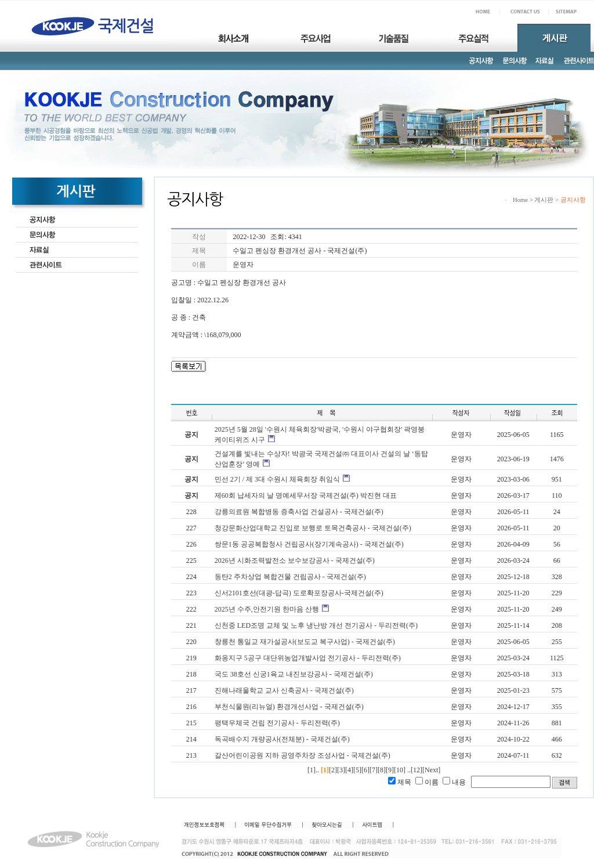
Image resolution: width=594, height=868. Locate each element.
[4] (349, 770)
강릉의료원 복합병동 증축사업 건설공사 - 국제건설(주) (299, 512)
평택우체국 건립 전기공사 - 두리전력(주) (277, 723)
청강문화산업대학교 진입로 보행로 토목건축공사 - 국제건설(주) (313, 528)
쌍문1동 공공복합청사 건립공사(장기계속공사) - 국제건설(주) (309, 544)
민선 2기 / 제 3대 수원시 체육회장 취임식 (277, 479)
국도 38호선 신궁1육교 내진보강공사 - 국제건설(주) (294, 674)
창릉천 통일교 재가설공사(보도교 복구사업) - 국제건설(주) (305, 642)
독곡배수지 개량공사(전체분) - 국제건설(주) (282, 739)
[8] (382, 770)
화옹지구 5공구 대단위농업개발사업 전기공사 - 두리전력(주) (308, 658)
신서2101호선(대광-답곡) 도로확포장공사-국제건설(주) (299, 593)
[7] (374, 770)
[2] (333, 770)
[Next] (431, 770)
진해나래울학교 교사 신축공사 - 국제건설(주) (284, 690)
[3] (341, 770)
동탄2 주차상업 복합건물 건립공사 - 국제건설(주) (290, 577)
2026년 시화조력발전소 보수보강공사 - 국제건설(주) (295, 560)
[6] (365, 770)
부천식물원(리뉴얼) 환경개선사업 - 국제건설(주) (289, 707)
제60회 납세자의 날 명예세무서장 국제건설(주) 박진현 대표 (306, 496)
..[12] (415, 770)
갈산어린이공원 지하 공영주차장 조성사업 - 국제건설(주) (303, 755)
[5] (357, 770)
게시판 (544, 200)
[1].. (313, 770)
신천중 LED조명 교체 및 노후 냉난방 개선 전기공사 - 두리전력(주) (316, 625)
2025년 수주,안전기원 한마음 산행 (267, 609)
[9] (390, 770)
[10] (400, 770)
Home (520, 200)
